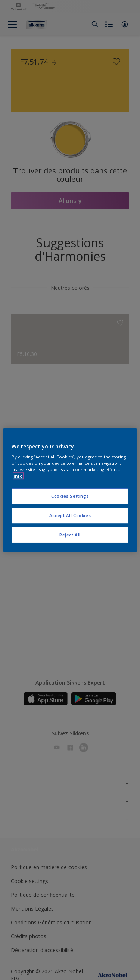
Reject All (70, 535)
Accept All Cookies (70, 515)
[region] (70, 490)
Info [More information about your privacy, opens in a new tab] (18, 476)
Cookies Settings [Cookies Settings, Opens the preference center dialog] (70, 496)
